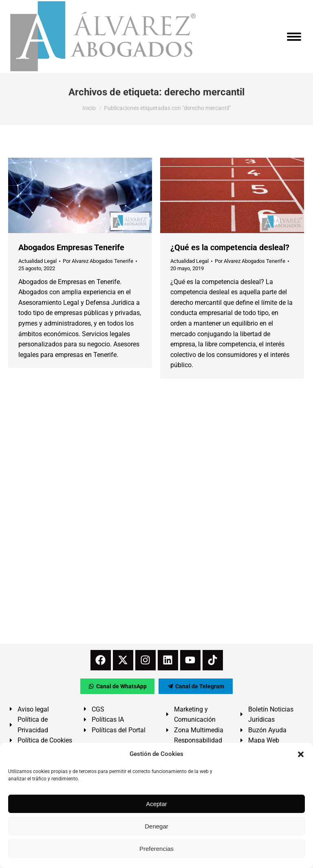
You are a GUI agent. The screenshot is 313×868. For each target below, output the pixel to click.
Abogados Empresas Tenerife (71, 247)
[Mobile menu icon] (294, 37)
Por (98, 261)
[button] (301, 754)
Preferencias (156, 849)
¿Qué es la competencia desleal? (230, 247)
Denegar (156, 826)
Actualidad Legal (37, 261)
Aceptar (156, 804)
